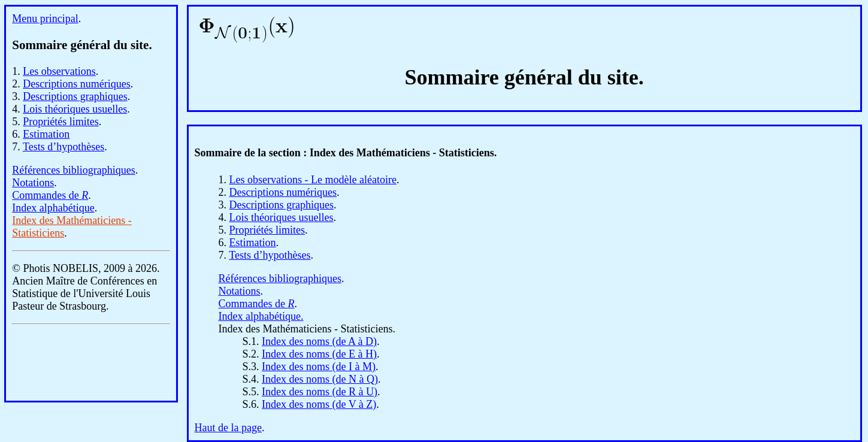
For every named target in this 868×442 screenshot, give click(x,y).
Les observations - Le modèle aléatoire (313, 180)
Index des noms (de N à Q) (320, 379)
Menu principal (45, 19)
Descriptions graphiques (75, 96)
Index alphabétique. (261, 316)
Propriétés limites (61, 122)
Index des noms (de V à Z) (319, 404)
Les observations (59, 71)
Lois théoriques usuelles (75, 109)
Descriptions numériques (76, 84)
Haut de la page (228, 428)
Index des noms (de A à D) (319, 341)
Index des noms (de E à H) (319, 354)
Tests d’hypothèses (63, 147)
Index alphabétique (53, 208)
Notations (33, 183)
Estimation (46, 134)
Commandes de (50, 195)
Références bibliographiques (73, 170)
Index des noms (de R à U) (320, 392)
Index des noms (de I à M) (319, 367)
